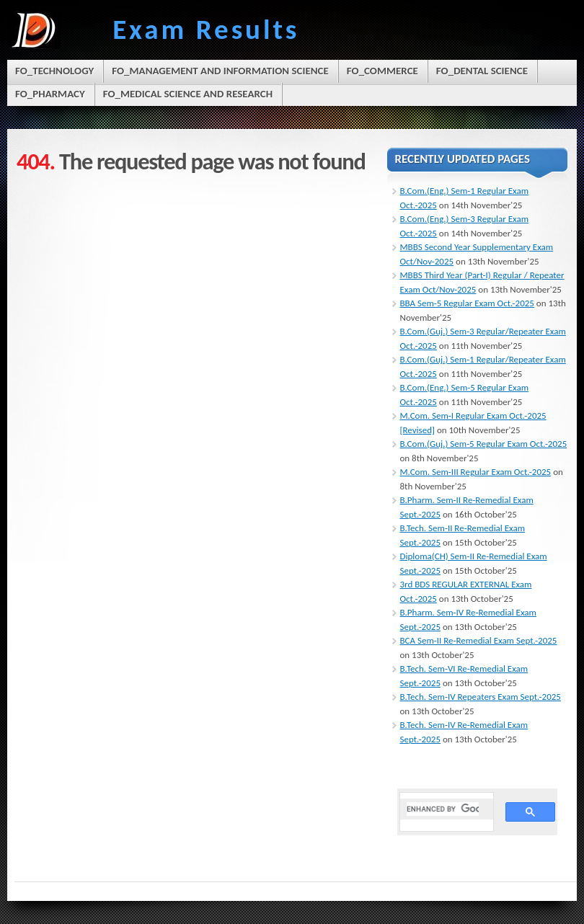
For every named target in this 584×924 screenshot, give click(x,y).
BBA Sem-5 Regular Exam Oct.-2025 (467, 303)
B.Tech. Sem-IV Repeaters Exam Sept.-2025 (481, 697)
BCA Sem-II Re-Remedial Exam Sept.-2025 (479, 640)
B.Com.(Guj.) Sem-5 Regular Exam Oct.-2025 (484, 444)
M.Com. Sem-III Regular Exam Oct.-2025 (476, 472)
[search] (443, 809)
